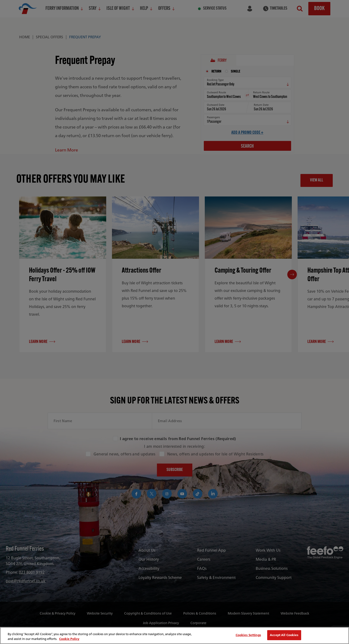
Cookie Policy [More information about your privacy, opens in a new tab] (69, 639)
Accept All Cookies (284, 635)
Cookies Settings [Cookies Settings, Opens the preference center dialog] (248, 635)
